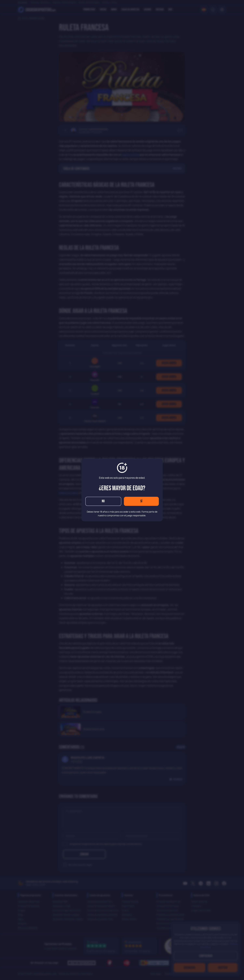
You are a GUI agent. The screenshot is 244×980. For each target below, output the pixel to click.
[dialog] (122, 490)
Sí (141, 501)
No (103, 501)
